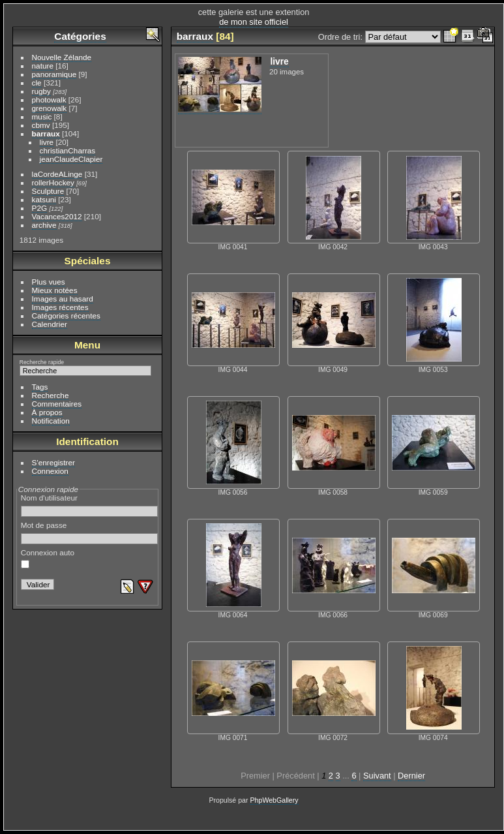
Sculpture (48, 191)
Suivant (377, 776)
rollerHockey (53, 182)
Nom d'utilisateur (90, 505)
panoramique (54, 74)
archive (44, 225)
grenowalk (50, 108)
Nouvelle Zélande (62, 57)
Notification (51, 421)
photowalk (49, 100)
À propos (47, 412)
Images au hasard (63, 299)
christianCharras (68, 150)
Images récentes (60, 307)
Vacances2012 (57, 216)
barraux (46, 133)
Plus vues (49, 282)
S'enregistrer (53, 462)
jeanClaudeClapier (71, 159)
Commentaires (57, 404)
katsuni (44, 199)
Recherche (51, 395)
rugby (41, 91)
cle (37, 83)
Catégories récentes (66, 316)
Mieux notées (55, 290)
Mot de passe (90, 533)
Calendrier (50, 324)
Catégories (80, 36)
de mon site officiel (254, 22)
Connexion (50, 471)
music (42, 116)
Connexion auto (48, 559)
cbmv (41, 125)
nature (43, 66)
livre (47, 142)
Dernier (411, 776)
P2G (40, 208)
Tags (40, 387)
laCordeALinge (57, 174)
